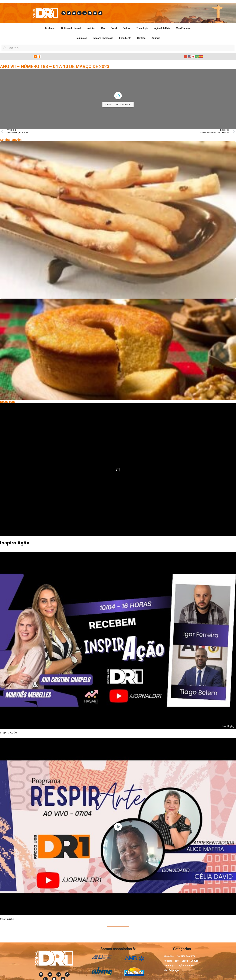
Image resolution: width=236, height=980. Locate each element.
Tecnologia (142, 28)
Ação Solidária (162, 28)
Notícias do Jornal (71, 28)
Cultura (127, 28)
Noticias (91, 28)
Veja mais (118, 930)
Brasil (114, 28)
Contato (141, 38)
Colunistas (81, 38)
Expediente (125, 38)
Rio (103, 28)
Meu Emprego (183, 28)
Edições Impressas (103, 38)
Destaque (50, 28)
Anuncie (156, 38)
